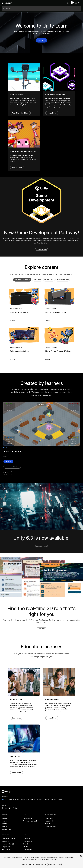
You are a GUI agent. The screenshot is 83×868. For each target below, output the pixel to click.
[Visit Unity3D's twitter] (10, 808)
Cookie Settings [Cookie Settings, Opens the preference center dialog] (26, 865)
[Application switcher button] (68, 3)
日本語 (17, 799)
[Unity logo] (6, 791)
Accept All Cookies (54, 865)
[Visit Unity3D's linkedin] (6, 808)
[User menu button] (72, 2)
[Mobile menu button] (78, 3)
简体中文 (39, 799)
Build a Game (49, 280)
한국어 (60, 799)
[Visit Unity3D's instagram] (16, 808)
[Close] (81, 857)
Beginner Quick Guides (22, 280)
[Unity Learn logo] (7, 3)
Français (24, 799)
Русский (54, 799)
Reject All (39, 865)
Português (32, 799)
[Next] (10, 473)
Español (46, 799)
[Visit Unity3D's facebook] (13, 808)
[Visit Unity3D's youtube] (3, 808)
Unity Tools (37, 280)
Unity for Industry (63, 280)
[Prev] (5, 473)
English (4, 799)
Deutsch (11, 799)
